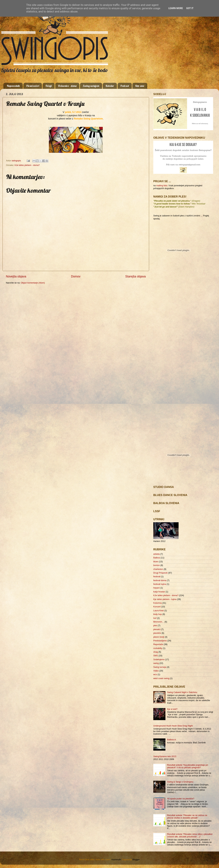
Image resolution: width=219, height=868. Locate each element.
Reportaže (158, 644)
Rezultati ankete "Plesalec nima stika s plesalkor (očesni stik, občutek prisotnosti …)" (190, 835)
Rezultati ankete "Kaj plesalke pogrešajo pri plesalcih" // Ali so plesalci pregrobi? (188, 766)
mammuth (116, 860)
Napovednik (13, 86)
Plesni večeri (33, 86)
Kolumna (158, 603)
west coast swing (161, 678)
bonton (157, 565)
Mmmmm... (159, 622)
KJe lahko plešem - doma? (27, 165)
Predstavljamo (160, 641)
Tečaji (49, 86)
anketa (157, 554)
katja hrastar (159, 592)
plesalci (157, 629)
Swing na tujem (91, 86)
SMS (156, 656)
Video (156, 671)
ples (155, 626)
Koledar (110, 86)
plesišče (157, 633)
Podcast (125, 86)
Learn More (176, 8)
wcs (155, 675)
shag (156, 652)
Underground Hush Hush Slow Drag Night (173, 726)
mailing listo (162, 186)
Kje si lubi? (172, 709)
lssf (155, 618)
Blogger (136, 860)
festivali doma (160, 580)
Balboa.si (171, 740)
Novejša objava (16, 276)
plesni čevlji (159, 637)
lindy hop (158, 614)
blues (156, 562)
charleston (158, 569)
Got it (190, 8)
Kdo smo (140, 86)
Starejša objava (136, 276)
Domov (76, 276)
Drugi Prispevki (160, 573)
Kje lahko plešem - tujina (165, 599)
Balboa (157, 558)
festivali (157, 577)
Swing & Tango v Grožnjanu (180, 782)
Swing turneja (160, 667)
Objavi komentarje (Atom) (33, 283)
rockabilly (158, 648)
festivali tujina (160, 584)
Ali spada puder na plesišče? (181, 799)
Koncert (157, 607)
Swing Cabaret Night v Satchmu (182, 692)
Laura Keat (159, 611)
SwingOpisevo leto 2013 (165, 756)
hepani (157, 588)
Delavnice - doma (67, 86)
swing (156, 663)
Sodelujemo (159, 660)
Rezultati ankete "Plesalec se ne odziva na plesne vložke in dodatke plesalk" (187, 817)
